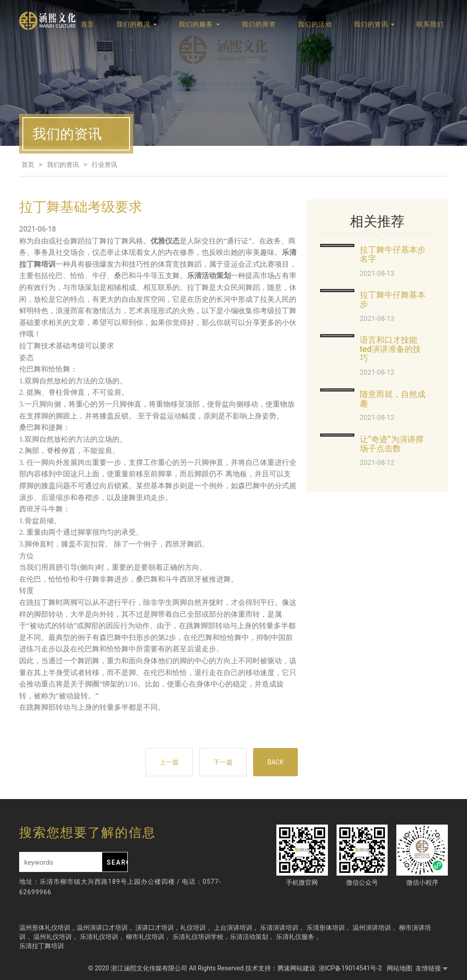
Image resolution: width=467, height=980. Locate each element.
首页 (88, 24)
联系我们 (430, 24)
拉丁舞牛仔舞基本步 (393, 299)
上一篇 (169, 762)
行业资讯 (104, 165)
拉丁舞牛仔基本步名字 (393, 254)
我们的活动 (315, 24)
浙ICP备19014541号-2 (351, 968)
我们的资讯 (374, 24)
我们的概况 (137, 24)
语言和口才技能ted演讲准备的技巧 (390, 349)
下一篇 (223, 762)
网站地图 (400, 968)
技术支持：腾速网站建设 (280, 968)
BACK (275, 762)
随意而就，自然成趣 (393, 399)
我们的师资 (259, 24)
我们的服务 (199, 24)
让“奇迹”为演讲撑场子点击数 (392, 444)
